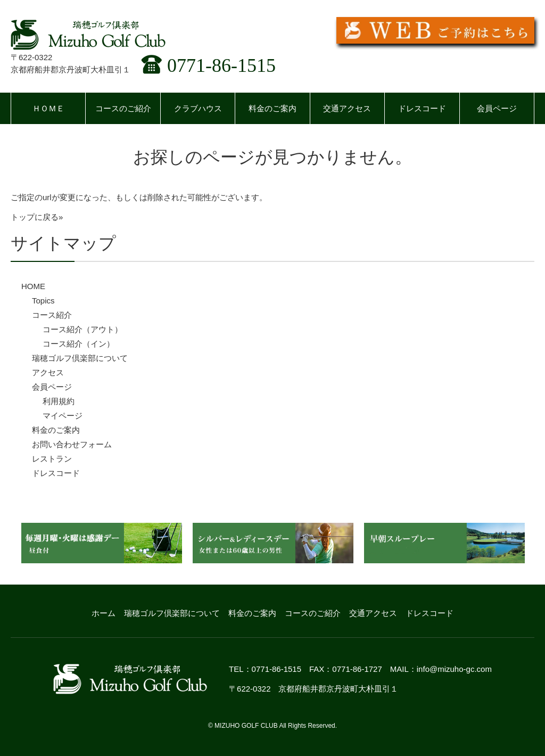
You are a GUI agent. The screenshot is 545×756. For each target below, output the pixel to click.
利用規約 (59, 401)
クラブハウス (198, 108)
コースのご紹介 (123, 108)
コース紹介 (52, 315)
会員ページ (497, 108)
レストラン (52, 459)
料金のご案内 (272, 108)
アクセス (48, 372)
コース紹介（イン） (79, 344)
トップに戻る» (37, 217)
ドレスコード (422, 108)
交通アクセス (347, 108)
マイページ (63, 416)
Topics (43, 301)
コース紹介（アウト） (82, 329)
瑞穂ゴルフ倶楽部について (80, 358)
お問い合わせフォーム (72, 444)
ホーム (104, 613)
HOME (33, 286)
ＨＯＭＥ (48, 108)
